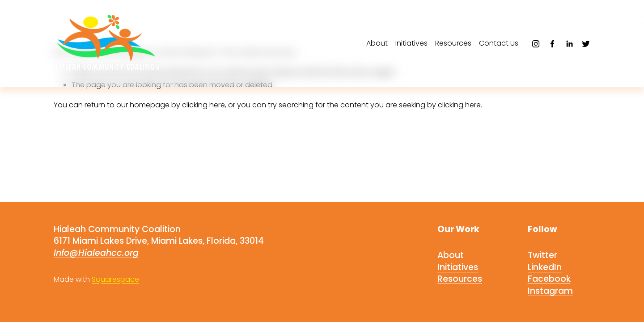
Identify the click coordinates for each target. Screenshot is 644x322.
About (377, 43)
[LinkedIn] (569, 44)
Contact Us (499, 43)
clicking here (203, 105)
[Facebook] (552, 44)
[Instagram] (536, 44)
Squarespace (115, 279)
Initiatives (411, 43)
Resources (453, 43)
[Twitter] (586, 44)
